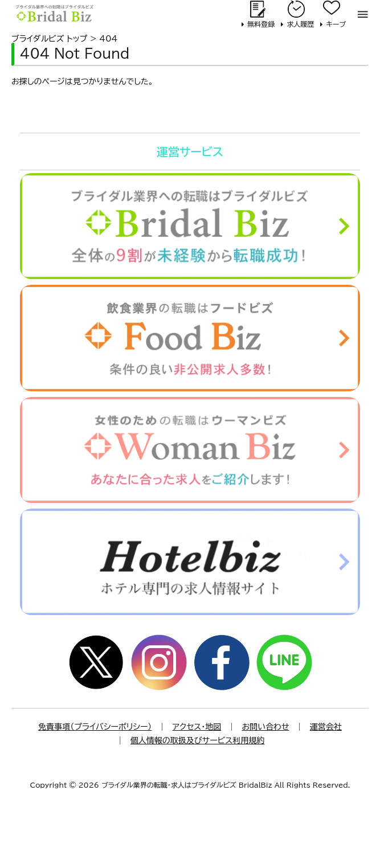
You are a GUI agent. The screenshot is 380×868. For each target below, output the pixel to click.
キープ (336, 24)
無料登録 (261, 24)
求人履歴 (300, 24)
